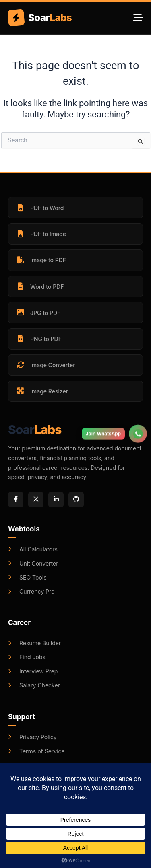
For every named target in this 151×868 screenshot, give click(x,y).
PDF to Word (40, 208)
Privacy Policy (32, 737)
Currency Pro (31, 591)
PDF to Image (41, 234)
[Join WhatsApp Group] (138, 428)
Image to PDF (41, 260)
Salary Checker (34, 685)
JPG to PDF (38, 313)
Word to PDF (40, 286)
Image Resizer (42, 391)
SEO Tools (27, 577)
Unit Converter (33, 563)
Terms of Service (36, 751)
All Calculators (33, 549)
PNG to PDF (39, 339)
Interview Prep (33, 671)
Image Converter (46, 365)
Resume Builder (34, 643)
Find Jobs (27, 657)
